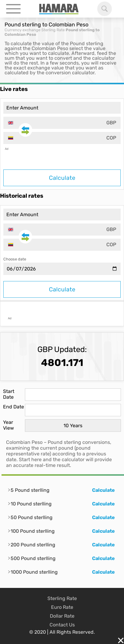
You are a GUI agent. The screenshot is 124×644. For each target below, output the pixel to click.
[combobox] (62, 123)
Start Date (9, 394)
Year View (9, 425)
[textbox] (62, 123)
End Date (14, 407)
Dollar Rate (62, 616)
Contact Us (62, 625)
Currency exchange (22, 30)
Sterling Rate (53, 30)
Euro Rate (62, 607)
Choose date (15, 259)
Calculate (62, 178)
